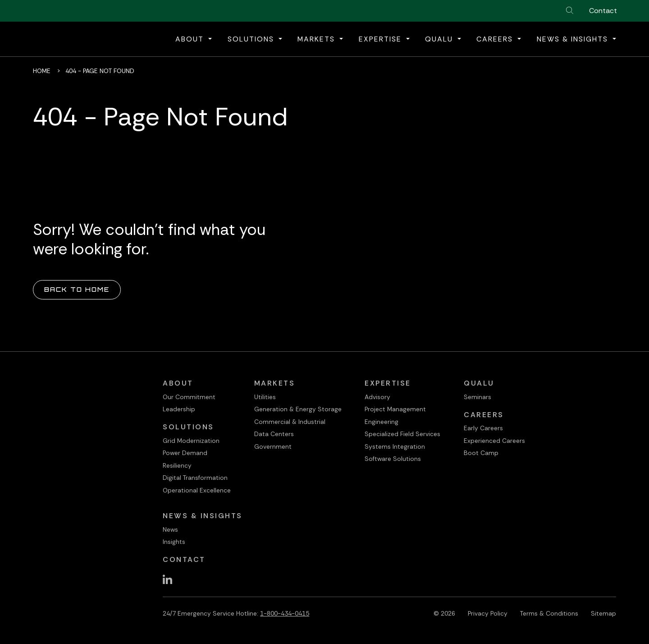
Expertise (388, 383)
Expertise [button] (382, 39)
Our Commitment (189, 397)
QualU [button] (440, 39)
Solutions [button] (252, 39)
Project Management (395, 409)
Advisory (377, 397)
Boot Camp (481, 453)
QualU (479, 383)
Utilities (265, 397)
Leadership (179, 409)
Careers (484, 415)
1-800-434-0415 (285, 613)
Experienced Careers (494, 441)
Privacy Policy (488, 613)
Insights (174, 542)
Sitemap (603, 613)
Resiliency (177, 465)
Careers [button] (496, 39)
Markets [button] (318, 39)
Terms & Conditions (549, 613)
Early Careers (483, 428)
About (178, 383)
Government (273, 446)
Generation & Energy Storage (298, 409)
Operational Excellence (197, 490)
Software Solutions (393, 459)
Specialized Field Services (402, 434)
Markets (275, 383)
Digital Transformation (195, 478)
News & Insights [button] (574, 39)
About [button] (191, 39)
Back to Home (77, 289)
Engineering (382, 422)
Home (42, 71)
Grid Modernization (191, 441)
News (170, 529)
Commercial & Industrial (290, 422)
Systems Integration (395, 446)
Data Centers (274, 434)
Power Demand (185, 453)
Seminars (478, 397)
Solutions (188, 427)
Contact (603, 11)
